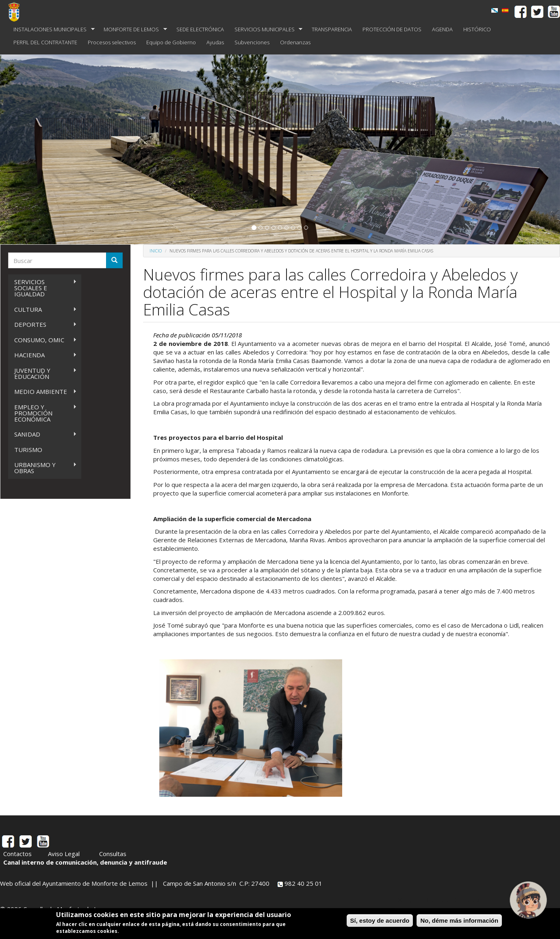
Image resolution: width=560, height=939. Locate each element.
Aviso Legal (64, 854)
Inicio (156, 251)
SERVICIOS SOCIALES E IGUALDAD (42, 288)
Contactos (17, 854)
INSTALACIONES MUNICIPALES (51, 29)
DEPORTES (42, 325)
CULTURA (42, 310)
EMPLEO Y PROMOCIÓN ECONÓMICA (42, 413)
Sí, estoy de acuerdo (380, 921)
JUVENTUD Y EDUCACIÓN (42, 373)
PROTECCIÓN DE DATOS (392, 29)
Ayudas (215, 42)
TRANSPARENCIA (332, 29)
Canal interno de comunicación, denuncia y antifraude (85, 862)
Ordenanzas (295, 42)
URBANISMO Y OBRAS (42, 468)
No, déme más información (459, 921)
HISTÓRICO (477, 29)
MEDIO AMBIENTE (42, 392)
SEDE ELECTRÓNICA (200, 29)
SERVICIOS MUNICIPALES (266, 29)
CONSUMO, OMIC (42, 340)
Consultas (113, 854)
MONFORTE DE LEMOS (133, 29)
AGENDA (442, 29)
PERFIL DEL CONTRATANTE (45, 42)
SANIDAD (42, 434)
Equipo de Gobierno (171, 42)
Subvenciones (252, 42)
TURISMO (28, 450)
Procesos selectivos (112, 42)
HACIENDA (42, 355)
